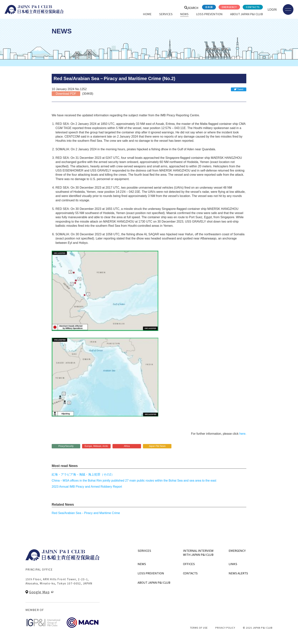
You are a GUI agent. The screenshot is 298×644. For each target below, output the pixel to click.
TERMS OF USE (199, 628)
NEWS (184, 14)
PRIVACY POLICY (225, 628)
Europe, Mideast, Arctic (96, 446)
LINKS (233, 564)
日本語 (209, 7)
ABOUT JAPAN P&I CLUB (246, 14)
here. (243, 434)
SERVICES (166, 14)
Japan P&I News (157, 446)
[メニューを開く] (288, 9)
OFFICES (189, 564)
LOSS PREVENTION (209, 14)
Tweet (240, 89)
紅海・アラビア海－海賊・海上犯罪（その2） (83, 474)
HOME (147, 14)
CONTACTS (253, 7)
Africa (127, 446)
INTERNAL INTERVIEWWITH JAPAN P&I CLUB (198, 553)
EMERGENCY (229, 7)
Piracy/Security (66, 446)
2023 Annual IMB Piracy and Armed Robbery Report (87, 487)
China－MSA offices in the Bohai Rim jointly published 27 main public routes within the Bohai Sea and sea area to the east (134, 481)
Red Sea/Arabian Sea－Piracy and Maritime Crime (86, 513)
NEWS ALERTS (238, 573)
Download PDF (66, 94)
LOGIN (272, 9)
